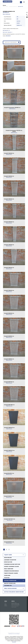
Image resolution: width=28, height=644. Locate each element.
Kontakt (6, 606)
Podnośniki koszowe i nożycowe (12, 564)
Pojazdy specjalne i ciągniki (11, 573)
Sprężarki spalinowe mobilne (11, 571)
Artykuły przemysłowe (13, 6)
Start (4, 6)
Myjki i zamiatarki (9, 569)
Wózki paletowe (8, 562)
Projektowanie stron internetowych (14, 634)
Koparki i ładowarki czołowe (11, 566)
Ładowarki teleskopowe (10, 560)
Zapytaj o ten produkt (12, 42)
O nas (5, 604)
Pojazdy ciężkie (8, 555)
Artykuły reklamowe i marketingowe (14, 592)
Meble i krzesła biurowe (10, 588)
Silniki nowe (7, 575)
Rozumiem (14, 642)
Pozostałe (7, 578)
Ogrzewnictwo (20, 6)
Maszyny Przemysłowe (10, 583)
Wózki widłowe (8, 558)
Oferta (7, 6)
